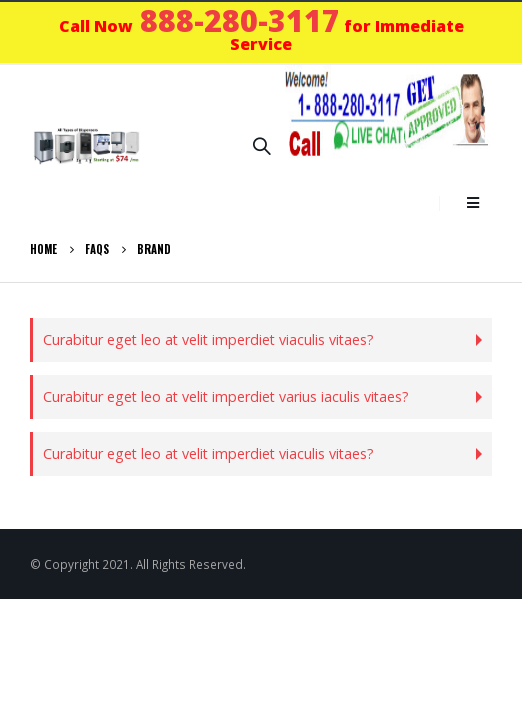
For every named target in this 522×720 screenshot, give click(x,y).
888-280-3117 (240, 20)
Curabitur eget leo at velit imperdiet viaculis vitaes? (208, 339)
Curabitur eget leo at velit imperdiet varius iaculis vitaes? (226, 396)
